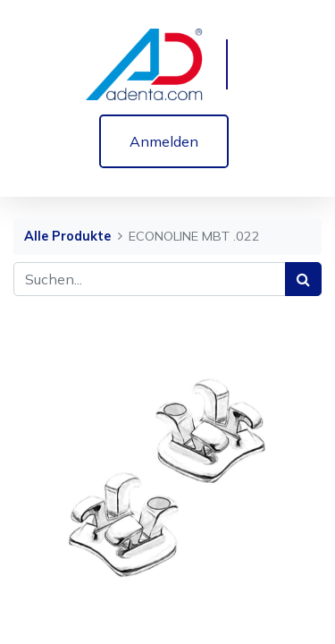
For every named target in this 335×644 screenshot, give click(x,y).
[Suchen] (303, 279)
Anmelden (164, 141)
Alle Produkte (67, 236)
